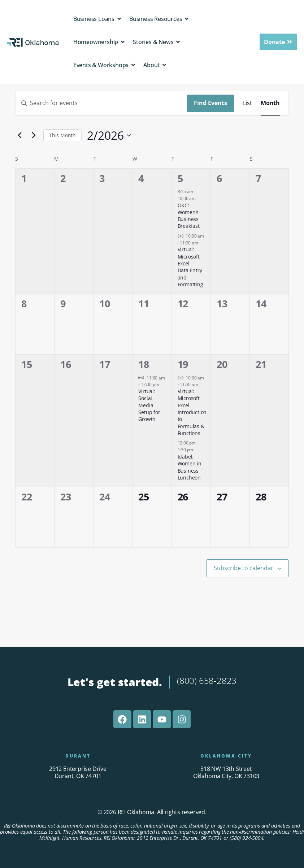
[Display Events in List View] (247, 103)
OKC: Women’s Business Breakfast (189, 216)
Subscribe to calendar (244, 568)
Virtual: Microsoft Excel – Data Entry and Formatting (190, 267)
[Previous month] (19, 135)
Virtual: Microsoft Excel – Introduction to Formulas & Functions (192, 412)
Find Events (210, 103)
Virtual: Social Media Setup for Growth (149, 405)
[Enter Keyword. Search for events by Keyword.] (101, 103)
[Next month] (34, 135)
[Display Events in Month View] (270, 103)
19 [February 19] (183, 364)
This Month (62, 135)
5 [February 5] (180, 178)
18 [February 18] (144, 364)
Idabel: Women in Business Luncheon (190, 467)
